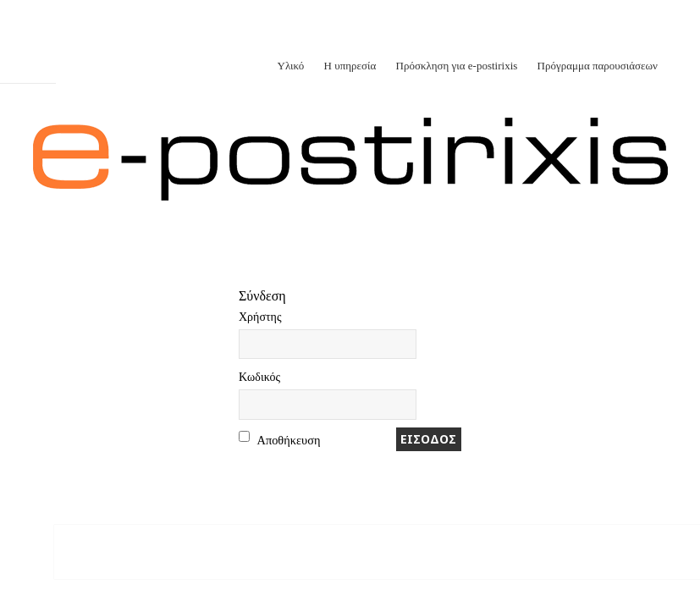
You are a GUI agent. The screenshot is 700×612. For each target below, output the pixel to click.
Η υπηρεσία (350, 66)
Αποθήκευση (289, 440)
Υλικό (291, 66)
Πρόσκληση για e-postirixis (457, 66)
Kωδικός (259, 377)
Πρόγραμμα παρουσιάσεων (598, 66)
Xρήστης (260, 317)
